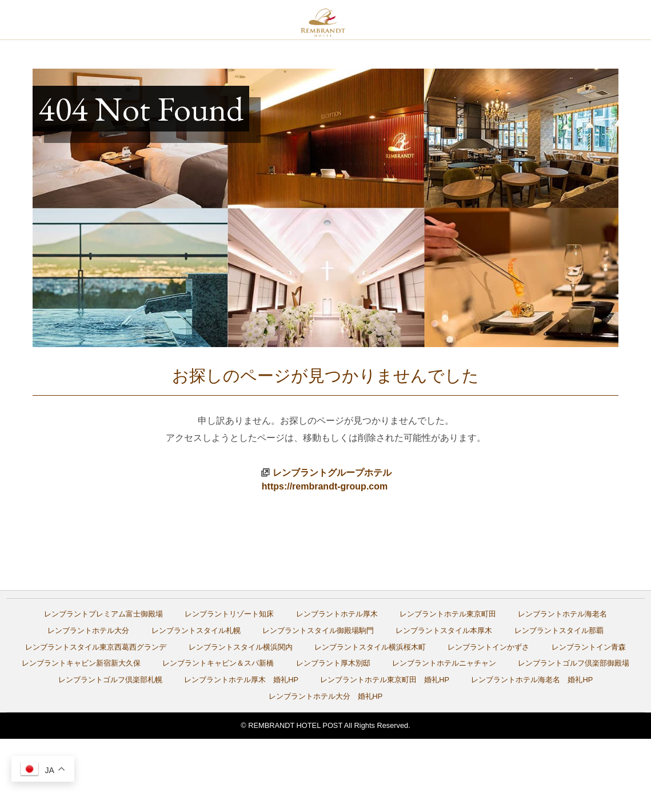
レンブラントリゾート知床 (229, 614)
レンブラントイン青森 (589, 647)
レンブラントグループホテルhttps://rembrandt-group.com (327, 479)
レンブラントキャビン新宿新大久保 (81, 663)
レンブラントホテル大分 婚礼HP (326, 696)
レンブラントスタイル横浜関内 (241, 647)
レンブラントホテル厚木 (337, 614)
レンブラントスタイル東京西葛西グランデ (96, 647)
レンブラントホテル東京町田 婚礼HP (385, 680)
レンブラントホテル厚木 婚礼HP (241, 680)
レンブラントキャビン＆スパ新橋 (218, 663)
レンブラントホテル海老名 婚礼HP (532, 680)
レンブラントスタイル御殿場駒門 (318, 630)
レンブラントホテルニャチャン (444, 663)
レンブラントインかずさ (488, 647)
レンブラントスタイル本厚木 (444, 630)
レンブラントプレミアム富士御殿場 (103, 614)
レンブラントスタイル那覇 (559, 630)
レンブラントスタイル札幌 (196, 630)
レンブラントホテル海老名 (562, 614)
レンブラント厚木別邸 (333, 663)
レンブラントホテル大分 (88, 630)
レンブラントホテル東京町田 (448, 614)
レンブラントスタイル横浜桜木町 (370, 647)
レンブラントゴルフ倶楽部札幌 (110, 680)
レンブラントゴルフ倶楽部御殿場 (574, 663)
